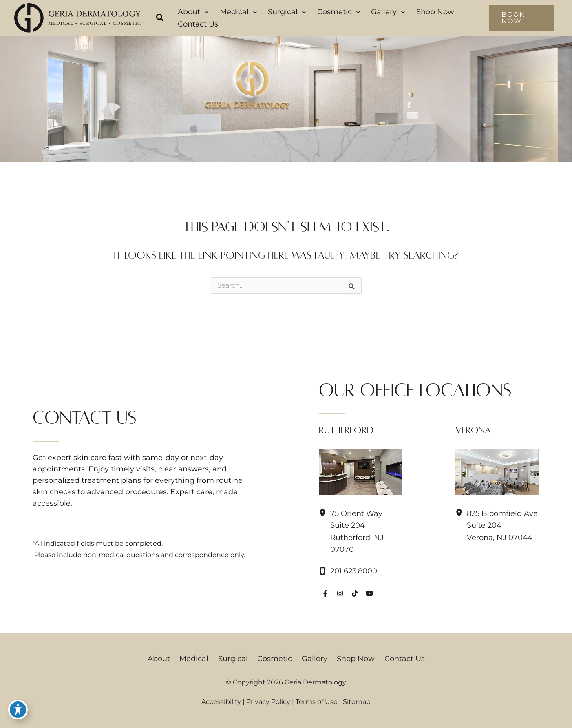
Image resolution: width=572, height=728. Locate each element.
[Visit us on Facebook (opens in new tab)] (325, 593)
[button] (160, 19)
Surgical (235, 659)
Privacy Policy (268, 702)
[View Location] (325, 513)
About (165, 659)
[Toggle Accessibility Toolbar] (18, 710)
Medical (198, 659)
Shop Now (351, 659)
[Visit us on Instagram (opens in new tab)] (340, 593)
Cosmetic (275, 659)
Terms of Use (317, 702)
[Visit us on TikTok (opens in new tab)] (355, 593)
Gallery (312, 659)
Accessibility (221, 702)
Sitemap (357, 702)
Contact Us (398, 659)
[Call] (348, 571)
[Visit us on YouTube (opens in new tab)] (369, 593)
